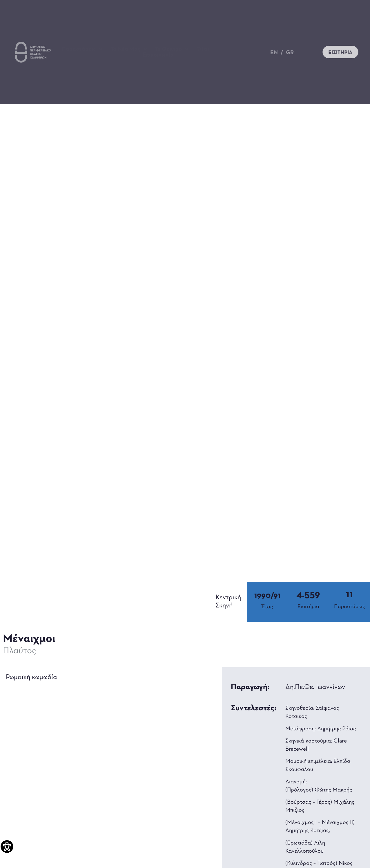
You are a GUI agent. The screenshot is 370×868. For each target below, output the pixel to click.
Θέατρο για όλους (222, 49)
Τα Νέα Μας (129, 49)
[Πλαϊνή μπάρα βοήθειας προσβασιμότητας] (7, 847)
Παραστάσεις (82, 49)
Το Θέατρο (172, 49)
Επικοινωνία (158, 55)
